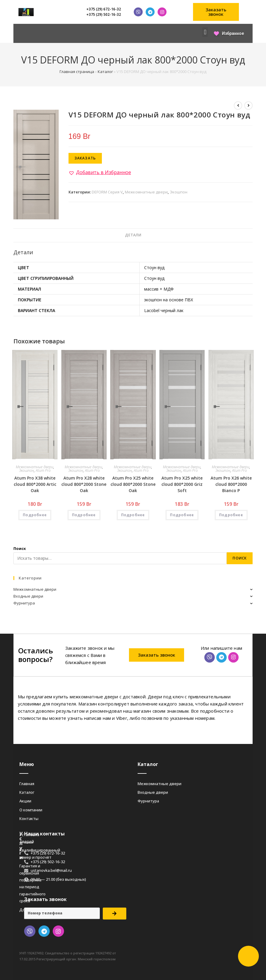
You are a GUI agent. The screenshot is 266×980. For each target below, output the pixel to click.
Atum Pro (43, 470)
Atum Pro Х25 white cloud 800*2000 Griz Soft (182, 484)
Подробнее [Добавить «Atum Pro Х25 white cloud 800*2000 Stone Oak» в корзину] (133, 515)
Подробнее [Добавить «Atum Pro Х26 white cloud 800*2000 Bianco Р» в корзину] (231, 515)
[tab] (133, 235)
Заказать (85, 158)
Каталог (105, 72)
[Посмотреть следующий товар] (248, 106)
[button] (216, 12)
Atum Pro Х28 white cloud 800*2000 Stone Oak (84, 484)
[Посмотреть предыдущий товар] (238, 106)
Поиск (20, 548)
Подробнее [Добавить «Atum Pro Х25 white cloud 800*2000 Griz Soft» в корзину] (182, 515)
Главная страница (77, 72)
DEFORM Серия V (107, 192)
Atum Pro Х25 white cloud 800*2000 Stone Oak (133, 484)
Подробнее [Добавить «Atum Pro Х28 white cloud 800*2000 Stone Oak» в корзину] (84, 515)
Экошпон (179, 192)
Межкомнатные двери (146, 192)
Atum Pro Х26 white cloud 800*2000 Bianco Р (231, 484)
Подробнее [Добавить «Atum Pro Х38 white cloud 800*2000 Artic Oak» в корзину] (35, 515)
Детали (133, 235)
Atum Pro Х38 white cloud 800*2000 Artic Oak (35, 484)
